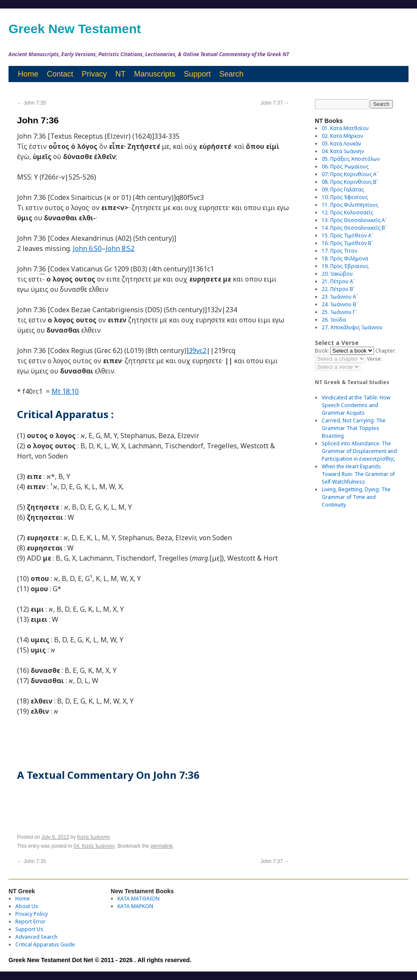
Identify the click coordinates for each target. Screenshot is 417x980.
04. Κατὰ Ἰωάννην (94, 846)
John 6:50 (87, 248)
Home (28, 74)
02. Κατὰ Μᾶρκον (342, 136)
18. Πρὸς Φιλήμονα (345, 258)
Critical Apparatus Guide (45, 944)
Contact (60, 74)
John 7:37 (275, 103)
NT (120, 74)
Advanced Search (36, 937)
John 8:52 (120, 248)
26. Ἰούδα (334, 320)
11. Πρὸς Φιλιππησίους (350, 205)
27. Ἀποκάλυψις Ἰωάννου (352, 327)
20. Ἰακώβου (337, 274)
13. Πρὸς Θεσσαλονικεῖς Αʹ (354, 220)
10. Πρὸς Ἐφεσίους (345, 197)
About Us (27, 906)
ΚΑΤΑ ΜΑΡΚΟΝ (135, 906)
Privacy (94, 74)
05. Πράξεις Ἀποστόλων (351, 159)
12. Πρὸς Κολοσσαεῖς (347, 212)
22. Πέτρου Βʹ (338, 289)
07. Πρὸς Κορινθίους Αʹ (350, 174)
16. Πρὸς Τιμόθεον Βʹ (347, 243)
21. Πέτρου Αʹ (338, 281)
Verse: (374, 359)
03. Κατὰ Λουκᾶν (341, 144)
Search (231, 74)
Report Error (30, 922)
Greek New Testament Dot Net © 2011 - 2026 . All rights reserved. (100, 960)
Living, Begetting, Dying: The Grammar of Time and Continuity (356, 497)
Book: (322, 351)
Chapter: (386, 351)
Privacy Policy (31, 914)
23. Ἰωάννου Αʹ (340, 297)
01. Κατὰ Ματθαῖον (345, 128)
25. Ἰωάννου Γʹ (339, 312)
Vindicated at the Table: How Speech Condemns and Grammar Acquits (356, 405)
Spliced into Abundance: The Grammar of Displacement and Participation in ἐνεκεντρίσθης (359, 451)
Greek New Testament (75, 29)
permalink (162, 846)
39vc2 (197, 350)
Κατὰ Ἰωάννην (93, 837)
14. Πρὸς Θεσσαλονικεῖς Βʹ (354, 228)
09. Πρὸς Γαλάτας (343, 189)
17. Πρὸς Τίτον (339, 251)
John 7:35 (31, 103)
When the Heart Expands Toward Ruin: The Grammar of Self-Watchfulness (358, 474)
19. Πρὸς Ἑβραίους (345, 266)
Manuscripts (155, 74)
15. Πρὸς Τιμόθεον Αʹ (347, 235)
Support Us (29, 929)
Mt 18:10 (65, 391)
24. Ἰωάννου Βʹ (340, 304)
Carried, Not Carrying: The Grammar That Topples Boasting (354, 428)
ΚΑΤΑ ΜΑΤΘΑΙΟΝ (139, 899)
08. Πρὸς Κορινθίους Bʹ (350, 182)
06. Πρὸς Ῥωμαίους (345, 167)
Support (197, 74)
